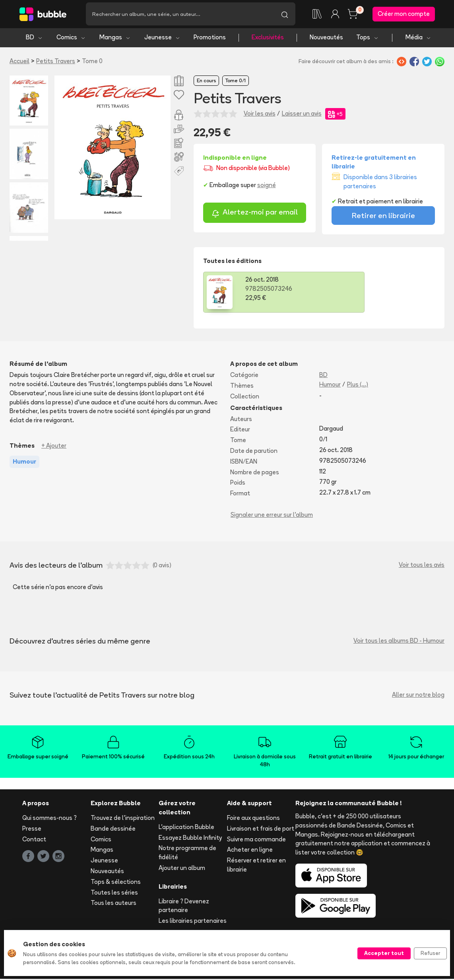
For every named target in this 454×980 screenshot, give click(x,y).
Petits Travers (56, 62)
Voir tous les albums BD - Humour (399, 642)
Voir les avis (260, 115)
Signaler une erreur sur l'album (272, 516)
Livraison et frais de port (261, 830)
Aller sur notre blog (418, 696)
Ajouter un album (182, 869)
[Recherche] (180, 15)
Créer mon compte (404, 14)
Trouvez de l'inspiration (123, 819)
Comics (71, 39)
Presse (32, 830)
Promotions (210, 39)
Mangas (115, 39)
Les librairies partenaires (193, 922)
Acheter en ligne (250, 851)
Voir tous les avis (422, 566)
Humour (330, 386)
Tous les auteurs (113, 904)
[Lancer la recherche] (285, 15)
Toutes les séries (114, 894)
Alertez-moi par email (255, 214)
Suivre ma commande (256, 840)
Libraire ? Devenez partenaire (184, 907)
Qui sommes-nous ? (49, 819)
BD (34, 39)
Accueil (19, 62)
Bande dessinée (113, 830)
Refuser (430, 953)
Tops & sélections (116, 883)
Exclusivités (268, 39)
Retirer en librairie (383, 217)
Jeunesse (162, 39)
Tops (368, 39)
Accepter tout (384, 953)
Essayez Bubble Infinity (190, 839)
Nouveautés (326, 39)
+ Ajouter (54, 447)
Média (418, 39)
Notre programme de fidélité (187, 854)
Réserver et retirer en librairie (256, 866)
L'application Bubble (186, 828)
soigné (267, 187)
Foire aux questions (253, 819)
